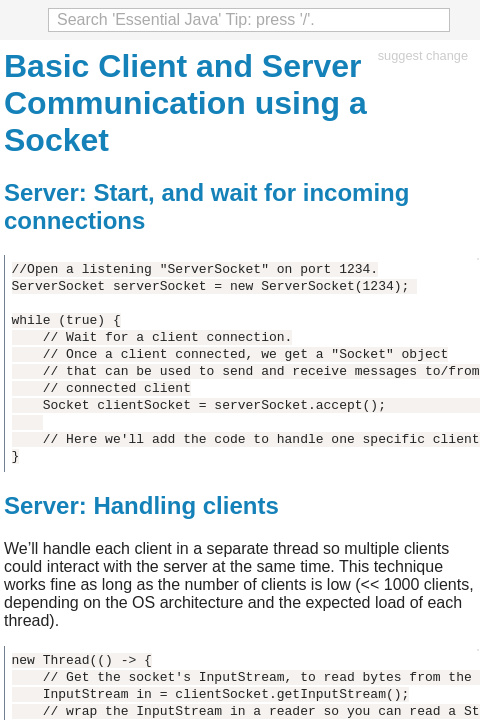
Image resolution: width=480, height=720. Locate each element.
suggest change (423, 55)
